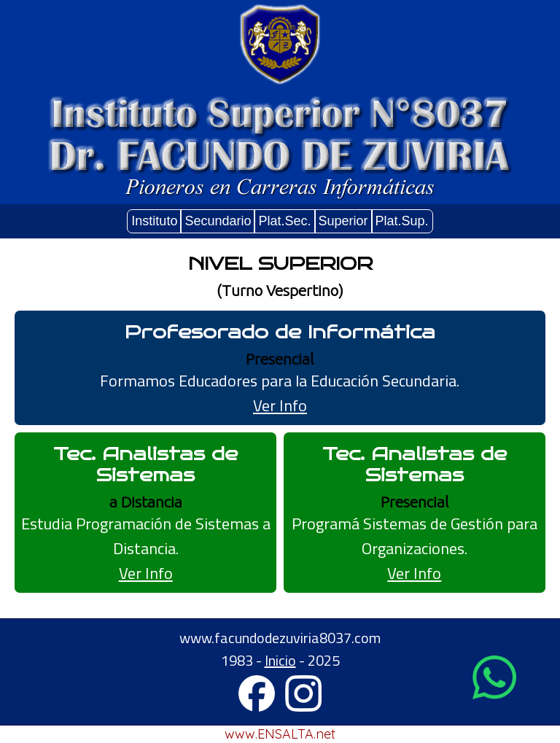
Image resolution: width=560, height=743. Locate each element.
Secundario (218, 221)
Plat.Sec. (284, 221)
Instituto (154, 221)
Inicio (280, 660)
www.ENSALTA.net (280, 734)
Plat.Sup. (402, 221)
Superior (343, 221)
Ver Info (280, 405)
